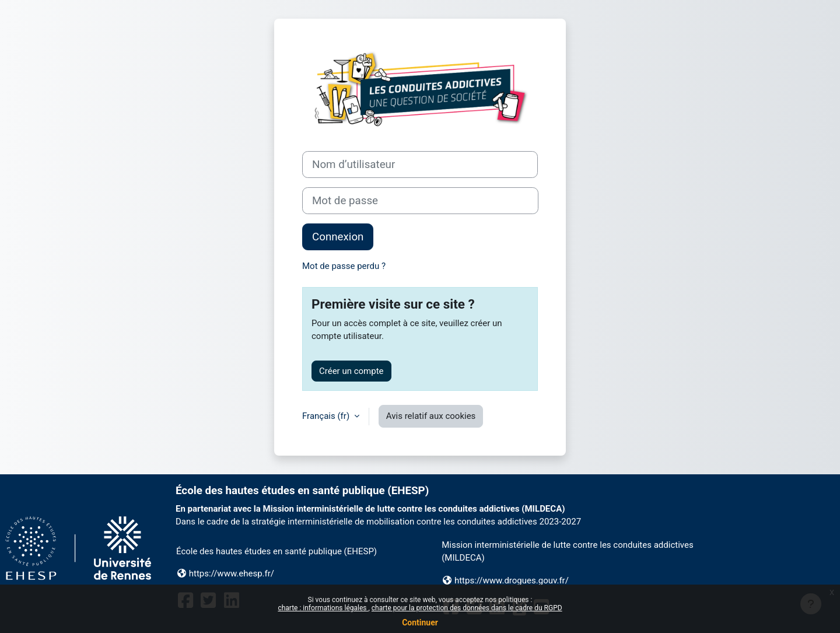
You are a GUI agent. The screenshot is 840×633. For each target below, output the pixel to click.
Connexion (338, 237)
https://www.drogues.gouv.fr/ (512, 580)
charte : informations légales (323, 608)
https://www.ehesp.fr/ (232, 573)
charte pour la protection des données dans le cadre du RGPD (467, 608)
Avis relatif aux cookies (431, 416)
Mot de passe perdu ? (344, 266)
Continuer (420, 622)
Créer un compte (351, 371)
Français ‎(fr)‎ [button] (327, 416)
